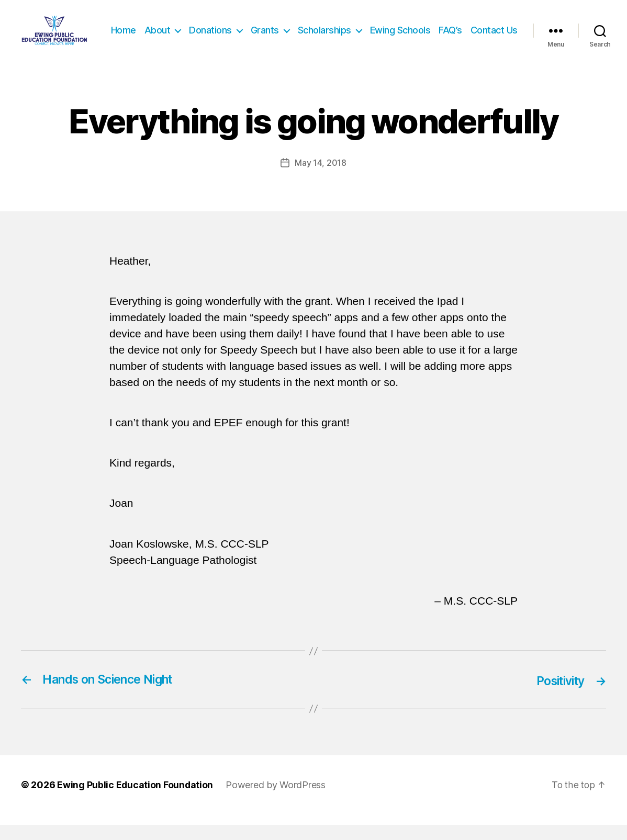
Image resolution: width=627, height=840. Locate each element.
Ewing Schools (456, 30)
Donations (266, 30)
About (213, 30)
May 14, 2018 (321, 178)
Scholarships (380, 30)
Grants (320, 30)
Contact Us (494, 46)
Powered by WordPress (277, 800)
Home (179, 30)
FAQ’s (506, 30)
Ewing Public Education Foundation (136, 800)
